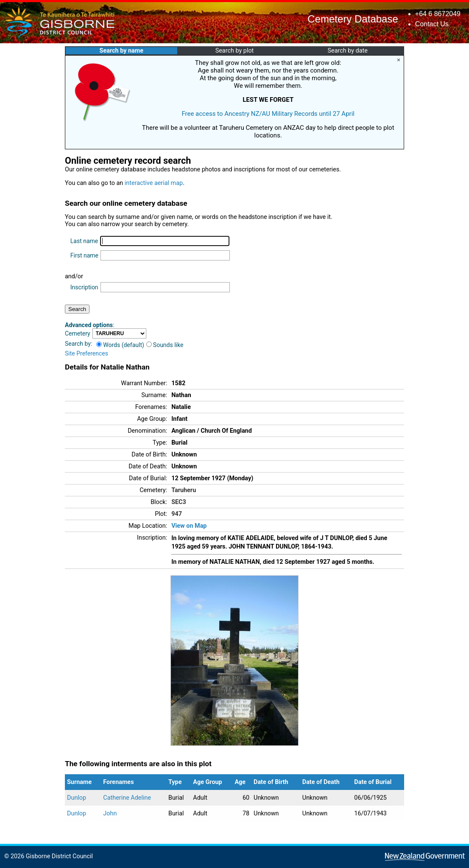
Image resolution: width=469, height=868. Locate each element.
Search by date (347, 51)
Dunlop (77, 798)
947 (177, 514)
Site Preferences (87, 353)
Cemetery (78, 333)
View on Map (189, 526)
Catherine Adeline (127, 798)
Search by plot (235, 51)
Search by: (78, 344)
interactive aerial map (154, 183)
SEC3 (179, 502)
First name (84, 255)
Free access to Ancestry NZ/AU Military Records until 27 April (268, 114)
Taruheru (184, 490)
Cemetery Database (353, 19)
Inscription (84, 287)
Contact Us (432, 24)
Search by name (121, 51)
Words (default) (120, 345)
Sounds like (165, 345)
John (110, 813)
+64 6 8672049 (438, 14)
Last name (84, 241)
